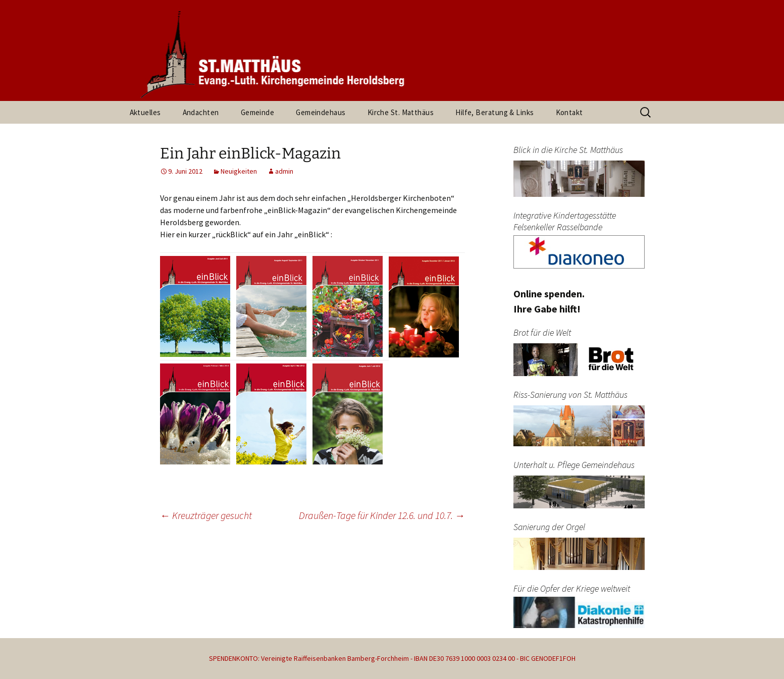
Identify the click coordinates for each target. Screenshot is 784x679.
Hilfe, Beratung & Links (494, 112)
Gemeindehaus (321, 112)
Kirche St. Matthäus (401, 112)
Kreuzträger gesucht (206, 515)
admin (284, 171)
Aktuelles (145, 112)
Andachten (201, 112)
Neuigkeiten (239, 171)
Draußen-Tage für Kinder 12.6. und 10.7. (382, 515)
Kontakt (569, 112)
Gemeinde (258, 112)
